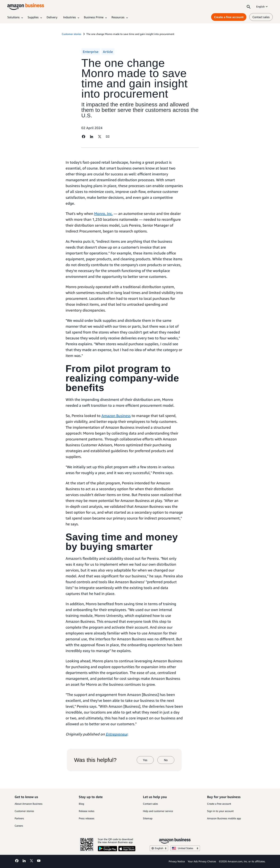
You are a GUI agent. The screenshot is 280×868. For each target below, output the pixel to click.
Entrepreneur (117, 734)
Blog (81, 804)
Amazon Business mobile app (224, 818)
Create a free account (219, 804)
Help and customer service (158, 811)
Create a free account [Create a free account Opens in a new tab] (229, 17)
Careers (19, 826)
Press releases (87, 818)
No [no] (166, 760)
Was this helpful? (95, 760)
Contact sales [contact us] (261, 17)
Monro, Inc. (103, 214)
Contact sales (150, 804)
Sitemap (148, 818)
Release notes (87, 811)
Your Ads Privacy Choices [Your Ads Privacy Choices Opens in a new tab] (202, 861)
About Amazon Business (29, 804)
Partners (19, 818)
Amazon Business (116, 416)
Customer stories (24, 811)
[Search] (249, 7)
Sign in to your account (220, 811)
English (262, 6)
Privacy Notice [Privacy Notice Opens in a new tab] (177, 861)
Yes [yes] (145, 760)
